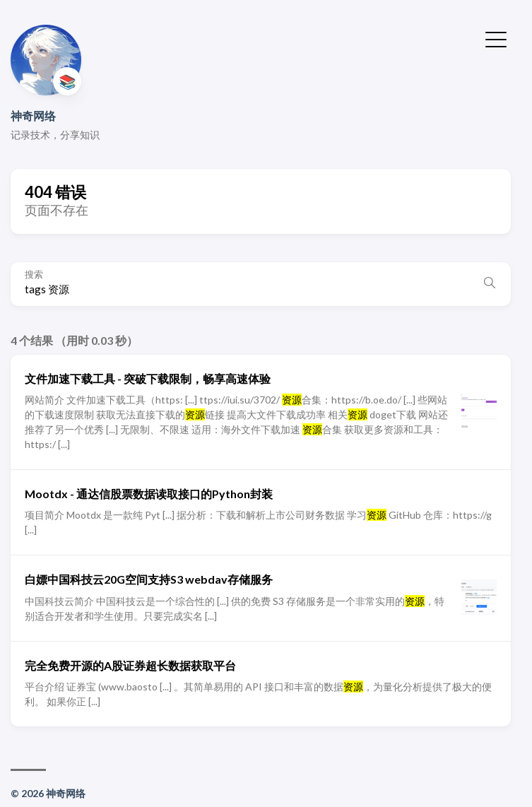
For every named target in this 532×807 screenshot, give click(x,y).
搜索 (34, 275)
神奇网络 (33, 116)
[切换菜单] (496, 38)
